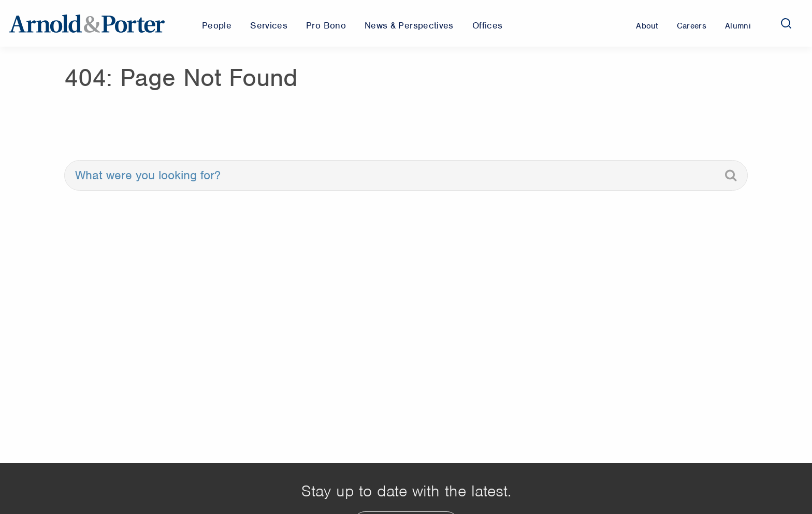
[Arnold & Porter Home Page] (87, 23)
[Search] (786, 23)
